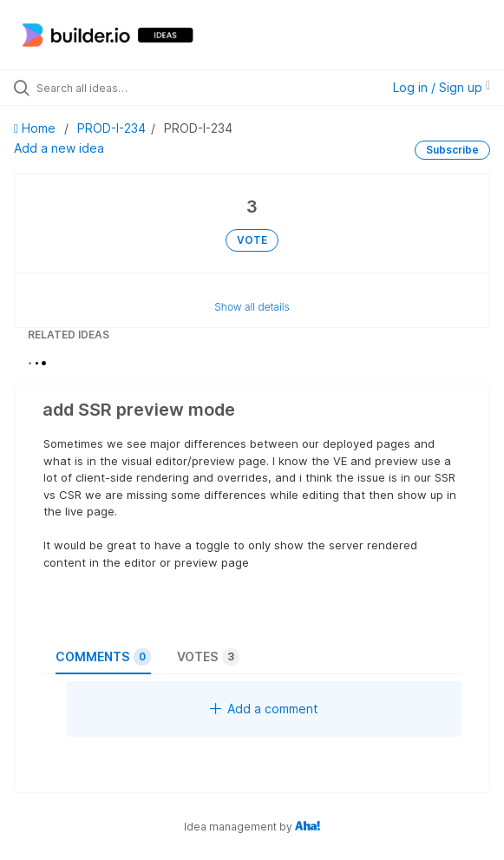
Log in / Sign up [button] (442, 87)
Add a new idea (59, 148)
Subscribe (452, 150)
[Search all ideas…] (135, 88)
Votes (208, 657)
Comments (103, 657)
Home (36, 128)
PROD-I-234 (111, 128)
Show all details (252, 307)
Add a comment (264, 709)
